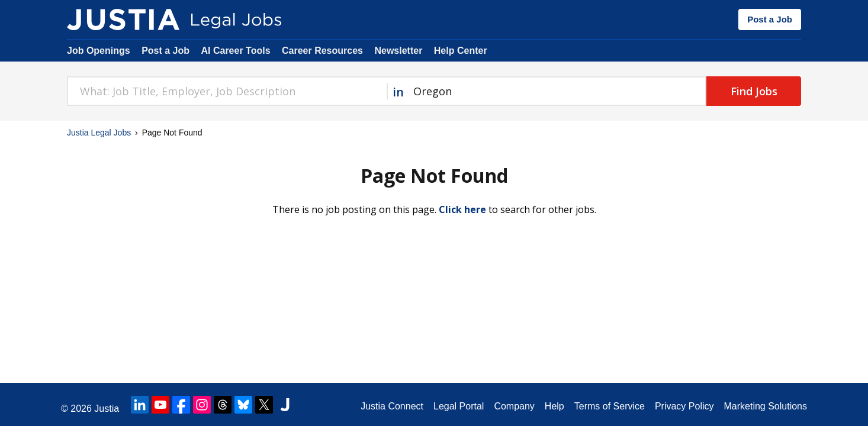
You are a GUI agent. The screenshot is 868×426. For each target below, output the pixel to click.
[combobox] (227, 91)
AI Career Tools (235, 51)
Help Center (461, 51)
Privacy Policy (684, 406)
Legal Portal (459, 406)
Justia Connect (392, 406)
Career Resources (322, 51)
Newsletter (398, 51)
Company (514, 406)
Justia (107, 409)
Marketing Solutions (765, 406)
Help (554, 406)
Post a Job (770, 19)
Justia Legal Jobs (99, 133)
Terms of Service (610, 406)
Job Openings (99, 51)
